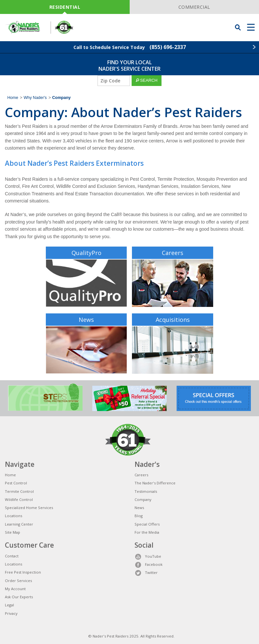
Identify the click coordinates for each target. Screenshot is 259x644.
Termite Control (19, 491)
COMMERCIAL (194, 7)
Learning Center (19, 524)
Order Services (18, 581)
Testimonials (146, 491)
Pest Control (16, 483)
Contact (12, 556)
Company (143, 499)
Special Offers (147, 524)
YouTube (148, 556)
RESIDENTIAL (65, 7)
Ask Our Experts (19, 597)
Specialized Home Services (29, 508)
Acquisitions (173, 320)
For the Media (147, 532)
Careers (173, 253)
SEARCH (147, 80)
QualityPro (86, 253)
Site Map (13, 532)
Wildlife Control (19, 499)
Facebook (149, 564)
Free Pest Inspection (23, 572)
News (86, 320)
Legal (9, 605)
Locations (13, 516)
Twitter (146, 572)
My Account (15, 589)
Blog (139, 516)
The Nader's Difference (155, 483)
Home (13, 98)
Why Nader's (35, 98)
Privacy (11, 613)
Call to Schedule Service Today (130, 47)
